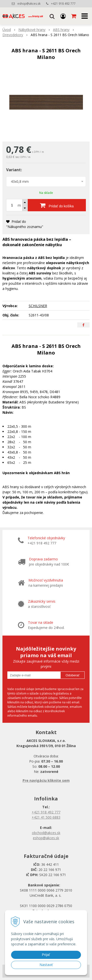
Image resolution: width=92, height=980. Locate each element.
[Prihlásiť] (63, 16)
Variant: (14, 170)
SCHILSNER (38, 306)
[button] (52, 16)
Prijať (46, 955)
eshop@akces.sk (29, 4)
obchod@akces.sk (46, 833)
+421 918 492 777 (63, 4)
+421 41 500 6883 (46, 817)
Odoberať (72, 675)
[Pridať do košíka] (57, 205)
